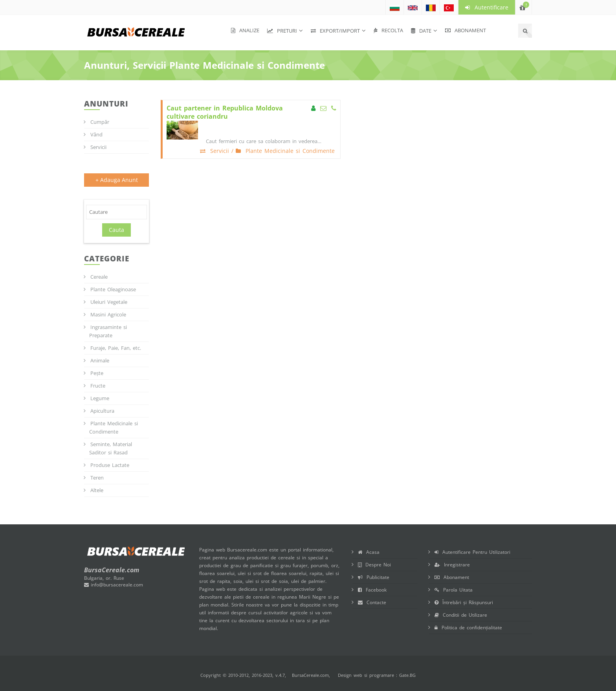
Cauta (116, 230)
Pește (97, 373)
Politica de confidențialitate (468, 628)
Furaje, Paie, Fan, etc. (116, 348)
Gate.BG (407, 675)
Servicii (98, 147)
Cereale (99, 277)
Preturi (282, 31)
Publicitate (374, 577)
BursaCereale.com (310, 675)
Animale (100, 360)
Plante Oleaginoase (113, 289)
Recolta (388, 30)
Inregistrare (452, 565)
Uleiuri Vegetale (109, 302)
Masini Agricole (108, 314)
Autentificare (487, 7)
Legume (100, 398)
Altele (97, 490)
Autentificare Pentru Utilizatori (472, 552)
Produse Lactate (110, 465)
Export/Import (335, 31)
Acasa (369, 552)
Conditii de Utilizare (461, 615)
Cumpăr (100, 122)
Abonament (466, 30)
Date (421, 31)
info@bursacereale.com (114, 585)
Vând (96, 134)
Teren (97, 478)
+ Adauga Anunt (117, 180)
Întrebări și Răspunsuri (464, 602)
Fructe (98, 386)
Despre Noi (374, 565)
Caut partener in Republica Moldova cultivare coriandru (225, 112)
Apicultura (102, 411)
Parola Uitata (454, 590)
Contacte (372, 602)
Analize (245, 30)
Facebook (372, 590)
